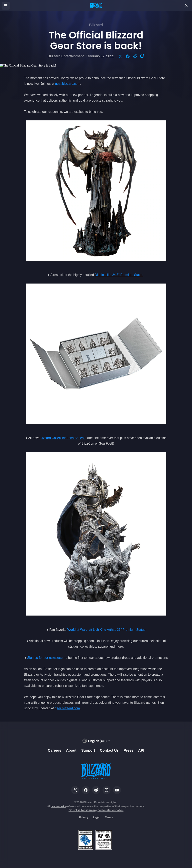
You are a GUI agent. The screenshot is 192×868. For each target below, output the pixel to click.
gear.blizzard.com (68, 84)
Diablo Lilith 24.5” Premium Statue (119, 275)
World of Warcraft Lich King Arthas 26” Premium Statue (106, 630)
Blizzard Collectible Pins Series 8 (63, 438)
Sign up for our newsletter (45, 658)
